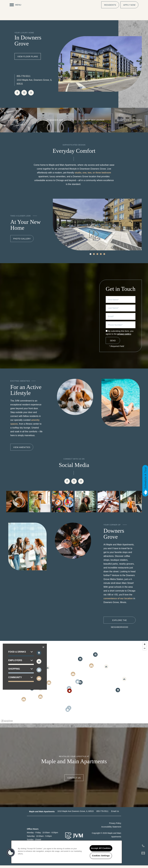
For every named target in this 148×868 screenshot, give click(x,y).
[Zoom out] (145, 651)
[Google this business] (24, 95)
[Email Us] (143, 853)
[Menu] (15, 5)
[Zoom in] (145, 647)
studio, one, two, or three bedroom (93, 175)
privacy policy (124, 337)
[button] (110, 5)
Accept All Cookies (101, 848)
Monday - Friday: (34, 835)
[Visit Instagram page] (31, 95)
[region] (74, 685)
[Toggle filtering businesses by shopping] (39, 673)
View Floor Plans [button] (28, 59)
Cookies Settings (101, 856)
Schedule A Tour (145, 478)
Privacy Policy (115, 826)
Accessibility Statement (111, 829)
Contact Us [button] (74, 780)
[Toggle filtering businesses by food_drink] (39, 656)
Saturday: (31, 839)
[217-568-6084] (143, 846)
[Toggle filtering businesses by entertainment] (39, 664)
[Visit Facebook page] (17, 95)
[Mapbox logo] (7, 724)
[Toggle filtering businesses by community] (39, 681)
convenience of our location (118, 601)
